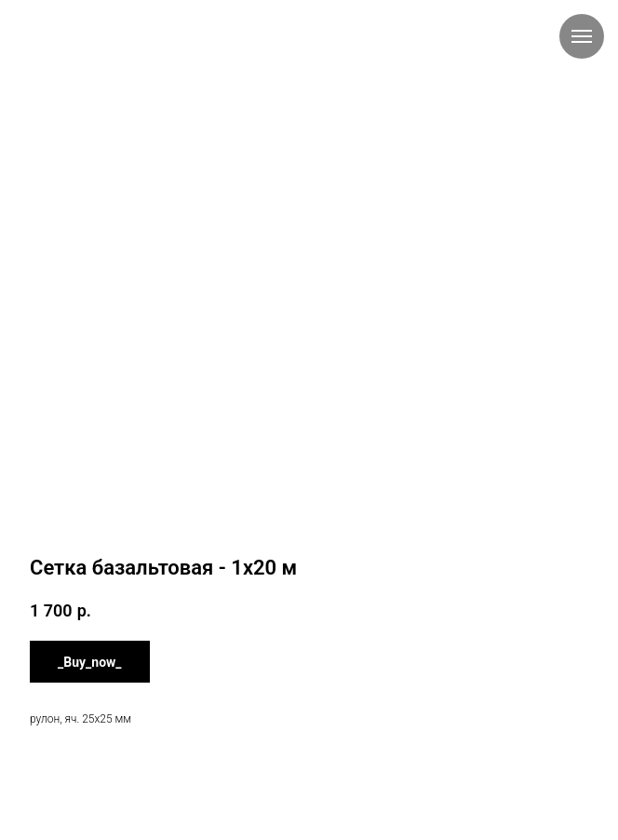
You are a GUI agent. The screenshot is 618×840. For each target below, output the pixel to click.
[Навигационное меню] (582, 36)
